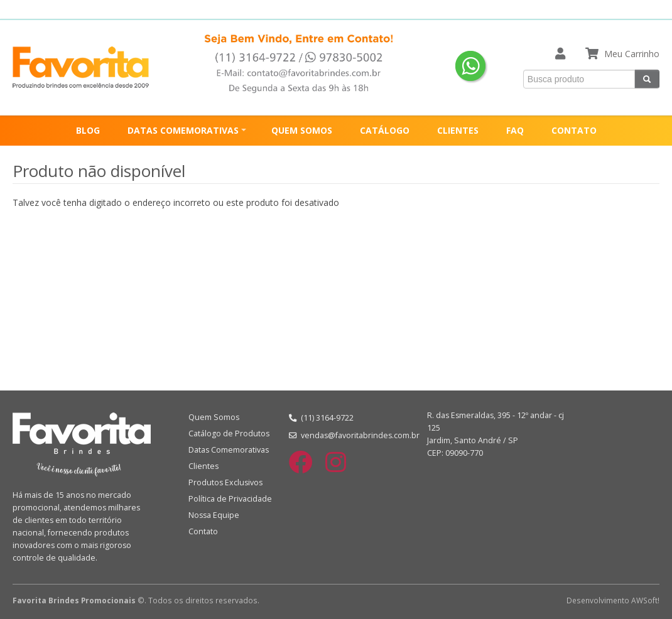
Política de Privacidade (230, 499)
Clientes (203, 466)
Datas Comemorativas (229, 450)
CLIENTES (458, 130)
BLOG (88, 130)
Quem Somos (214, 417)
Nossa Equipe (214, 515)
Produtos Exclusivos (225, 482)
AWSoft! (645, 600)
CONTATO (574, 130)
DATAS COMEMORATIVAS (183, 130)
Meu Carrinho (632, 54)
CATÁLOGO (385, 130)
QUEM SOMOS (302, 130)
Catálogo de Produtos (229, 433)
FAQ (515, 130)
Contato (203, 531)
